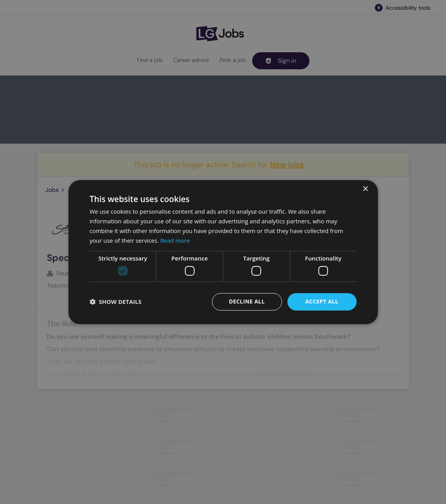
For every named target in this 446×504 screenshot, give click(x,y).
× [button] (365, 189)
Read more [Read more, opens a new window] (175, 240)
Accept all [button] (322, 301)
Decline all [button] (247, 301)
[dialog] (223, 252)
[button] (116, 302)
